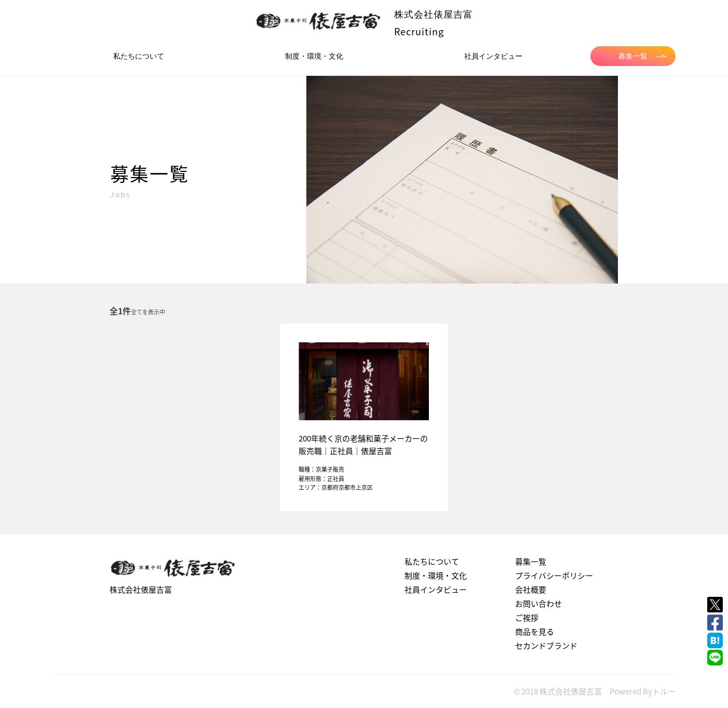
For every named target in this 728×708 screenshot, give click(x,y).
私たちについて (139, 56)
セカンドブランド (546, 646)
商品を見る (535, 632)
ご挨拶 (527, 618)
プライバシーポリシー (554, 576)
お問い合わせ (538, 604)
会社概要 (531, 590)
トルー (664, 691)
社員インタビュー (493, 56)
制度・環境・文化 (314, 56)
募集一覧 (642, 56)
